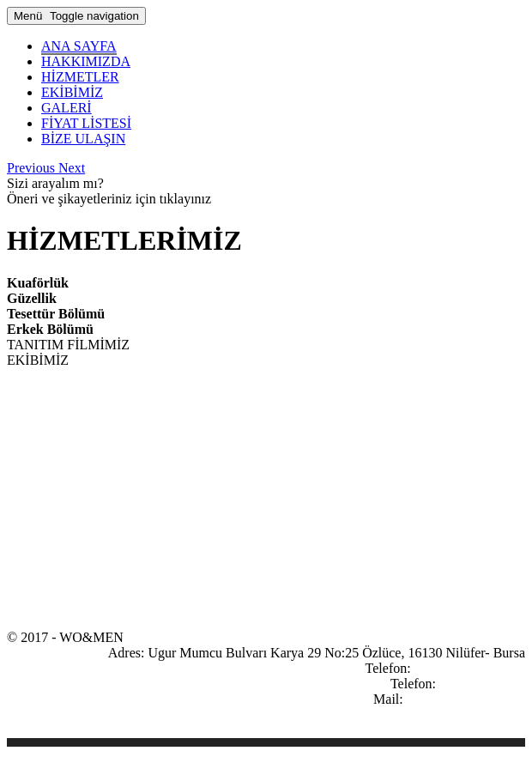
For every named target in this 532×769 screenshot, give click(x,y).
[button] (33, 168)
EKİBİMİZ (72, 92)
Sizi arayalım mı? (55, 183)
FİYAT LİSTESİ (86, 123)
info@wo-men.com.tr (466, 699)
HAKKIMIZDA (86, 61)
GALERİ (66, 108)
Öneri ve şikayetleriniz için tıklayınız (109, 199)
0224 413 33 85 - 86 (470, 668)
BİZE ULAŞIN (83, 139)
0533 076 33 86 (482, 684)
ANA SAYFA (79, 46)
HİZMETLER (80, 77)
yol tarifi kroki (485, 715)
